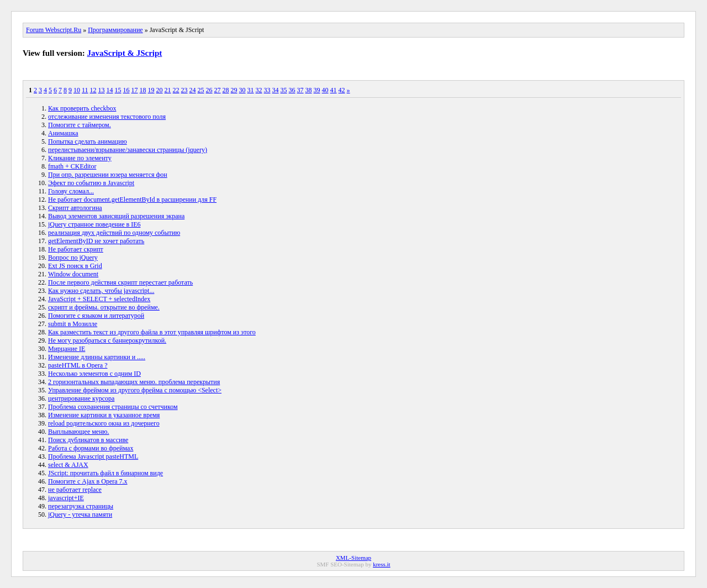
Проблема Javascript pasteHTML (93, 456)
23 (184, 90)
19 (151, 90)
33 (267, 90)
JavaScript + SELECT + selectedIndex (99, 299)
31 (251, 90)
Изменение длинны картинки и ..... (97, 357)
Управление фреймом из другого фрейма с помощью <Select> (135, 390)
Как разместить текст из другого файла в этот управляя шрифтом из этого (152, 332)
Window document (73, 274)
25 (201, 90)
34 (276, 90)
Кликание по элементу (80, 158)
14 (110, 90)
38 (309, 90)
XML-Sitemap (353, 558)
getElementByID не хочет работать (96, 241)
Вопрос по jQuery (73, 258)
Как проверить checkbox (82, 108)
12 (93, 90)
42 (342, 90)
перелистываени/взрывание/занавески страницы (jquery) (128, 150)
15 (118, 90)
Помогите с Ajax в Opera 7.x (88, 481)
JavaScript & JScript (125, 53)
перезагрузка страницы (81, 506)
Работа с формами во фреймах (91, 448)
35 (284, 90)
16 (126, 90)
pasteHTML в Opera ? (78, 365)
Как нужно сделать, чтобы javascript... (101, 291)
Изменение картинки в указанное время (104, 415)
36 (292, 90)
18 (143, 90)
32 (259, 90)
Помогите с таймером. (80, 125)
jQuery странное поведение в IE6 (94, 224)
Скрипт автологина (75, 208)
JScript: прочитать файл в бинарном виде (105, 473)
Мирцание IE (67, 349)
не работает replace (75, 490)
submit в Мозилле (73, 324)
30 (242, 90)
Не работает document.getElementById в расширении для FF (132, 200)
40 (325, 90)
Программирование (115, 30)
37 (300, 90)
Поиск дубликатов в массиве (88, 440)
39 (317, 90)
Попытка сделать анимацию (88, 141)
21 (168, 90)
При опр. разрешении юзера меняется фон (108, 175)
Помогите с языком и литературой (96, 316)
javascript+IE (66, 498)
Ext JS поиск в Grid (75, 266)
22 (176, 90)
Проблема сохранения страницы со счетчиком (113, 407)
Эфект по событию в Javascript (91, 183)
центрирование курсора (81, 398)
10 (77, 90)
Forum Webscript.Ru (54, 30)
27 (218, 90)
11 (85, 90)
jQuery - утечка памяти (80, 514)
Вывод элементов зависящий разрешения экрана (116, 216)
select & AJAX (68, 465)
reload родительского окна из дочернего (104, 423)
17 (135, 90)
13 (102, 90)
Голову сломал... (71, 191)
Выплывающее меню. (79, 432)
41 (334, 90)
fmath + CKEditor (72, 166)
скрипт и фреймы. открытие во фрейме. (104, 307)
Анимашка (63, 133)
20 (160, 90)
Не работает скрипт (76, 249)
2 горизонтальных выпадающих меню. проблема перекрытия (134, 382)
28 (226, 90)
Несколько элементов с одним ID (94, 374)
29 (234, 90)
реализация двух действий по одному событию (114, 233)
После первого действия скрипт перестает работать (120, 282)
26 (209, 90)
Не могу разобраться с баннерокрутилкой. (107, 340)
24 (193, 90)
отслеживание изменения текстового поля (107, 117)
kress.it (381, 564)
